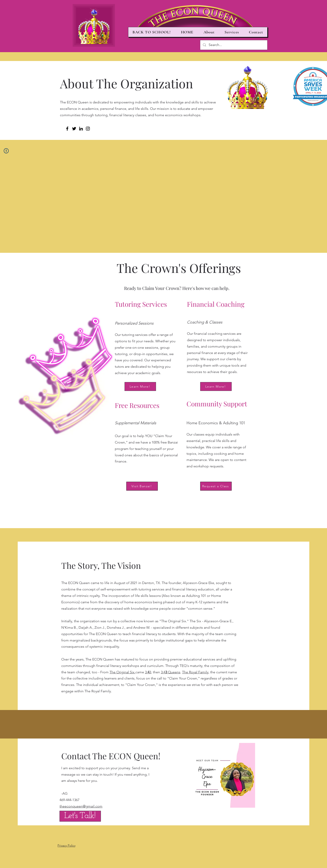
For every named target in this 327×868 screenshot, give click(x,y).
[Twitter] (74, 129)
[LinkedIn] (81, 129)
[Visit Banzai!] (142, 486)
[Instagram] (88, 129)
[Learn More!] (140, 386)
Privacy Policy (66, 845)
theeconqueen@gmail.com (81, 806)
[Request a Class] (216, 486)
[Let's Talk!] (80, 816)
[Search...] (233, 45)
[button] (209, 32)
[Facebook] (67, 129)
